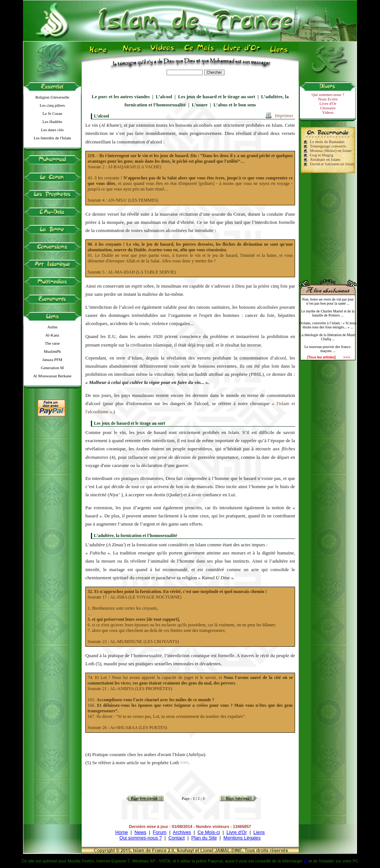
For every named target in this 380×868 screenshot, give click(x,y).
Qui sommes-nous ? (328, 95)
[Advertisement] (328, 223)
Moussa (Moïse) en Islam (331, 150)
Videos (328, 112)
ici (305, 861)
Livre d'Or (328, 103)
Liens (259, 832)
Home (122, 832)
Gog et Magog (322, 155)
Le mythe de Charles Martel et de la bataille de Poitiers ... (328, 313)
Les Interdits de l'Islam (53, 138)
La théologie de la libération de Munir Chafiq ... (328, 337)
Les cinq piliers (52, 105)
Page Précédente (144, 798)
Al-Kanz (52, 335)
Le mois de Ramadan (327, 142)
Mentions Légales (242, 838)
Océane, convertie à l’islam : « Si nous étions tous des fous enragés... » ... (328, 325)
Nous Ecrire (328, 99)
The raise (53, 343)
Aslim (53, 327)
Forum (160, 832)
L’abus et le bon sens (235, 105)
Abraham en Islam (325, 159)
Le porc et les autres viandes (121, 97)
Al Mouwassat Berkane (52, 376)
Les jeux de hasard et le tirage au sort (217, 97)
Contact (177, 838)
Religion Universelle (52, 97)
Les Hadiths (53, 122)
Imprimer (284, 115)
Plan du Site (204, 838)
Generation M (52, 368)
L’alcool (164, 97)
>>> (184, 763)
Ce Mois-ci (209, 832)
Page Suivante (238, 798)
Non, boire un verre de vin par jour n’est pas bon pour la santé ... (328, 301)
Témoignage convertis (328, 146)
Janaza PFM (52, 360)
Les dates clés (52, 130)
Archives (182, 832)
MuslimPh (52, 351)
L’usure (200, 105)
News (140, 832)
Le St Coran (52, 113)
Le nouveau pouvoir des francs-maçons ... (328, 349)
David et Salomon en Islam (332, 164)
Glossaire (328, 108)
